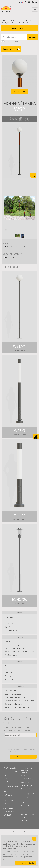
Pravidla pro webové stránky (26, 863)
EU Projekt (9, 620)
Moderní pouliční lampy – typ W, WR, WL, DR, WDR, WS (19, 21)
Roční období (10, 676)
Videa (7, 669)
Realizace (9, 673)
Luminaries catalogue (13, 694)
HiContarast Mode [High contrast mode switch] (11, 49)
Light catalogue (11, 691)
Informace (9, 617)
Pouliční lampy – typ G (13, 645)
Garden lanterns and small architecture (19, 701)
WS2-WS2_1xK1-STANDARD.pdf (18, 247)
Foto (7, 666)
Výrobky (5, 20)
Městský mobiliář (11, 655)
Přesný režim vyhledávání (15, 41)
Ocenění (8, 627)
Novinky (8, 642)
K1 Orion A (10, 257)
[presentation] (21, 743)
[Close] (34, 839)
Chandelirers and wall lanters (16, 697)
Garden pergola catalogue (15, 704)
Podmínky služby (11, 630)
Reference (9, 679)
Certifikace (9, 624)
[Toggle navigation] (35, 10)
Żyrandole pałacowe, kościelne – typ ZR (19, 652)
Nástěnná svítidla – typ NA (15, 648)
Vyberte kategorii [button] (19, 28)
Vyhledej (32, 37)
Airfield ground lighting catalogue (17, 707)
